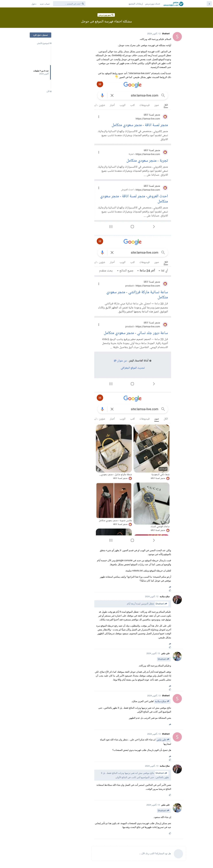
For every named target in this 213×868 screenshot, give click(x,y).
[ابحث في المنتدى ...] (69, 4)
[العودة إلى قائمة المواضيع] (209, 4)
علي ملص (161, 740)
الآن (49, 91)
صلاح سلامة (161, 701)
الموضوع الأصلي (44, 43)
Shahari (160, 604)
